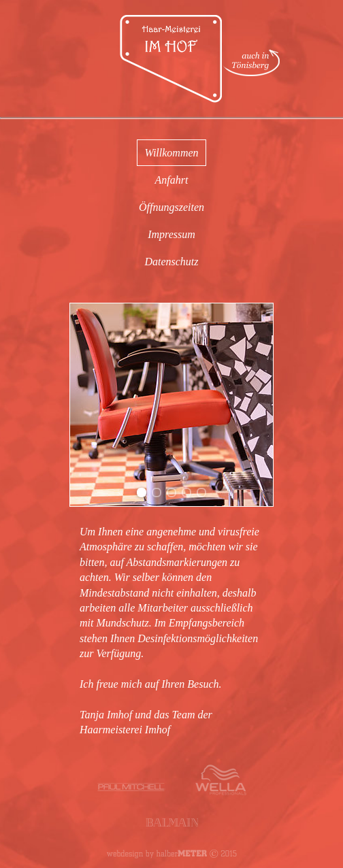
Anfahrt (172, 180)
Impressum (171, 234)
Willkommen (171, 153)
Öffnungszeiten (171, 207)
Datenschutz (171, 262)
